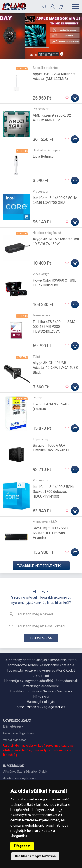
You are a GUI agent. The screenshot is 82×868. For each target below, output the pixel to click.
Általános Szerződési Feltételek (25, 772)
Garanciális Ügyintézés (19, 733)
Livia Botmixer (44, 156)
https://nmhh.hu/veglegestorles (41, 707)
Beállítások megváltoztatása (35, 856)
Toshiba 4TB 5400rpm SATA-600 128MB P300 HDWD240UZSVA (55, 327)
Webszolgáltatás (15, 740)
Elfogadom (22, 846)
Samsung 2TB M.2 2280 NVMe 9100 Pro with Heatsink (51, 533)
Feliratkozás (41, 638)
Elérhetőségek (13, 726)
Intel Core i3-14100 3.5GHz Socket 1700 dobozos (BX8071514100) (54, 492)
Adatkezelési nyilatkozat (20, 778)
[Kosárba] (75, 98)
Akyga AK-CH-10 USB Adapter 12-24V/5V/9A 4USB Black (55, 368)
